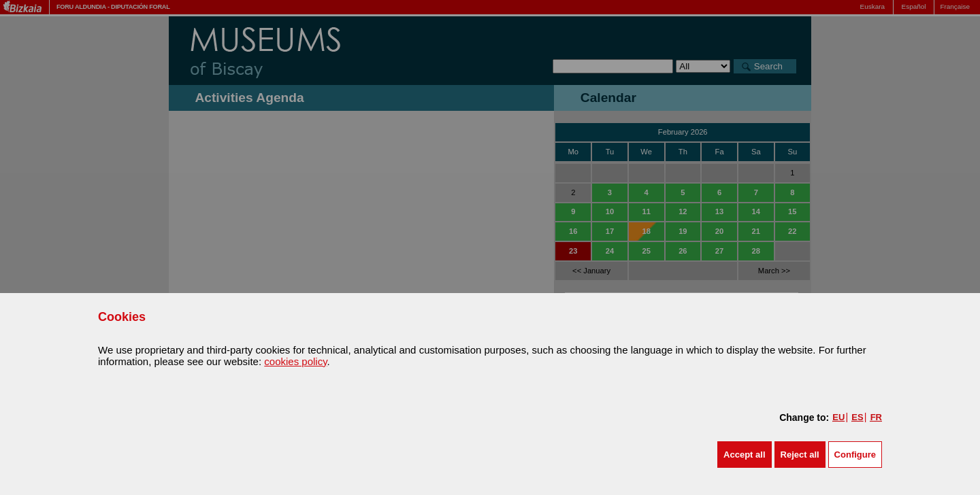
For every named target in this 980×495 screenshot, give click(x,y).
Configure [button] (855, 455)
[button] (744, 455)
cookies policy (295, 361)
